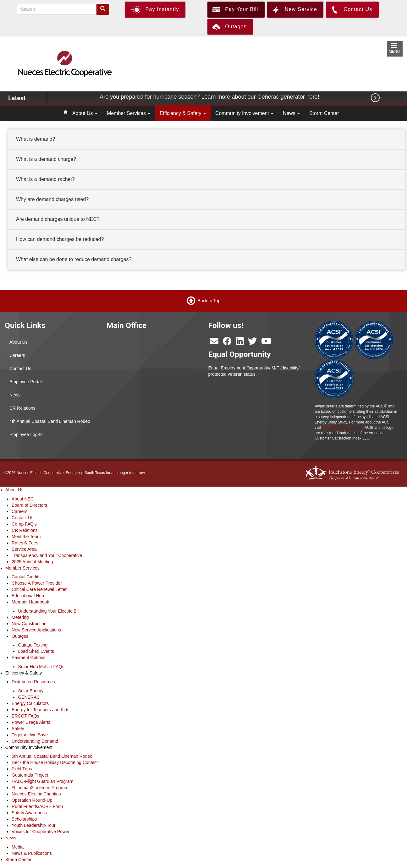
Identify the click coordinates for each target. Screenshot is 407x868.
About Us (85, 113)
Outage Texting (33, 645)
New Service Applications (36, 630)
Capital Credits (26, 577)
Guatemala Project (30, 775)
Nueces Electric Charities (36, 794)
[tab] (207, 139)
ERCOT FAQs (25, 716)
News (291, 113)
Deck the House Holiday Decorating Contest (55, 762)
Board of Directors (29, 505)
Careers (17, 355)
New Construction (29, 624)
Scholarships (24, 819)
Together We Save (30, 735)
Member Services (129, 113)
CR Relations (22, 408)
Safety (18, 729)
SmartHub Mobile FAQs (41, 667)
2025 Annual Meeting (32, 562)
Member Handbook (30, 602)
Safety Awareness (29, 813)
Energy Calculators (30, 703)
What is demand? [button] (36, 139)
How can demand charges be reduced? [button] (60, 239)
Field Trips (22, 769)
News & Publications (32, 853)
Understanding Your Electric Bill (49, 611)
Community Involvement (244, 113)
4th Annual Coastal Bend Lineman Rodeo (50, 421)
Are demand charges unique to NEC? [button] (58, 219)
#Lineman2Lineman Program (40, 788)
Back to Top (209, 301)
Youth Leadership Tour (33, 825)
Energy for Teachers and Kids (40, 710)
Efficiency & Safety (183, 113)
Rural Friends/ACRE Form (37, 806)
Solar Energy (31, 691)
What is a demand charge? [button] (46, 159)
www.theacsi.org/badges (342, 428)
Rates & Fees (25, 543)
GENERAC (29, 697)
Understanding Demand (35, 741)
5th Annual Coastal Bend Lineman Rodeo (52, 756)
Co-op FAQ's (24, 524)
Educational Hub (28, 596)
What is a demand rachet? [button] (45, 179)
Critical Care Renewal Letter (39, 589)
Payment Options (28, 658)
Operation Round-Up (32, 800)
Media (18, 847)
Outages (20, 636)
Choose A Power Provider (37, 583)
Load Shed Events (36, 651)
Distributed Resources (33, 682)
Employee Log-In (26, 434)
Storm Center (324, 113)
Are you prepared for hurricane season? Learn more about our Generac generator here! (210, 97)
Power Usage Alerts (31, 722)
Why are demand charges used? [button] (52, 199)
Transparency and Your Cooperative (47, 555)
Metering (20, 617)
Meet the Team (26, 537)
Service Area (24, 549)
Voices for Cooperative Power (41, 832)
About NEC (23, 499)
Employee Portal (26, 382)
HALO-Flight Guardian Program (42, 781)
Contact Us (20, 368)
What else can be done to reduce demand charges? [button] (74, 259)
